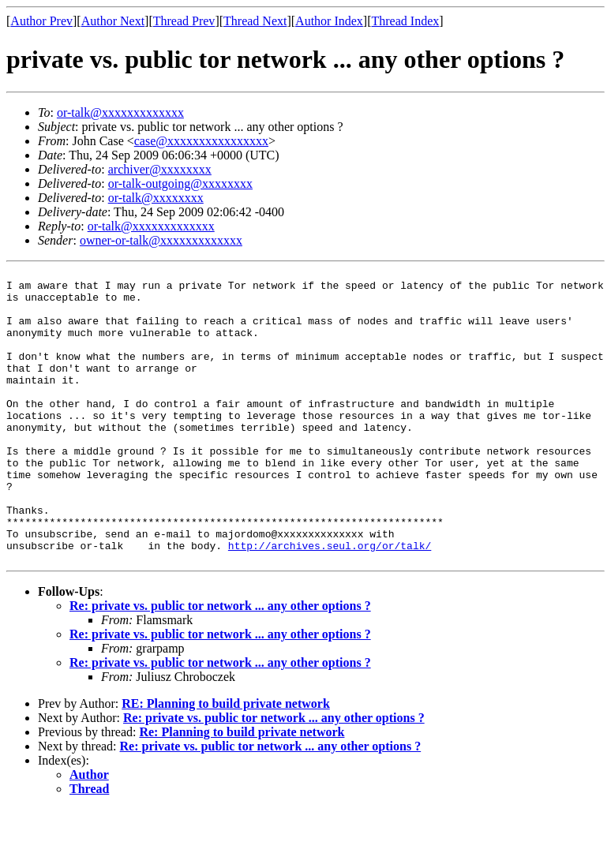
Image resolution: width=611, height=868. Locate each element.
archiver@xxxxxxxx (160, 169)
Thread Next (255, 21)
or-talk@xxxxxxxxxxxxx (120, 112)
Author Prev (41, 21)
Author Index (329, 21)
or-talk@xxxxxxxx (156, 198)
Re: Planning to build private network (242, 791)
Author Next (113, 21)
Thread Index (406, 21)
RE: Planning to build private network (226, 763)
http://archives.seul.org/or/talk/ (330, 602)
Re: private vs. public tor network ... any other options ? (220, 665)
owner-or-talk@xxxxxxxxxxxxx (161, 240)
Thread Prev (184, 21)
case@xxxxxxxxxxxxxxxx (201, 141)
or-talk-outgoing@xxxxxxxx (180, 183)
